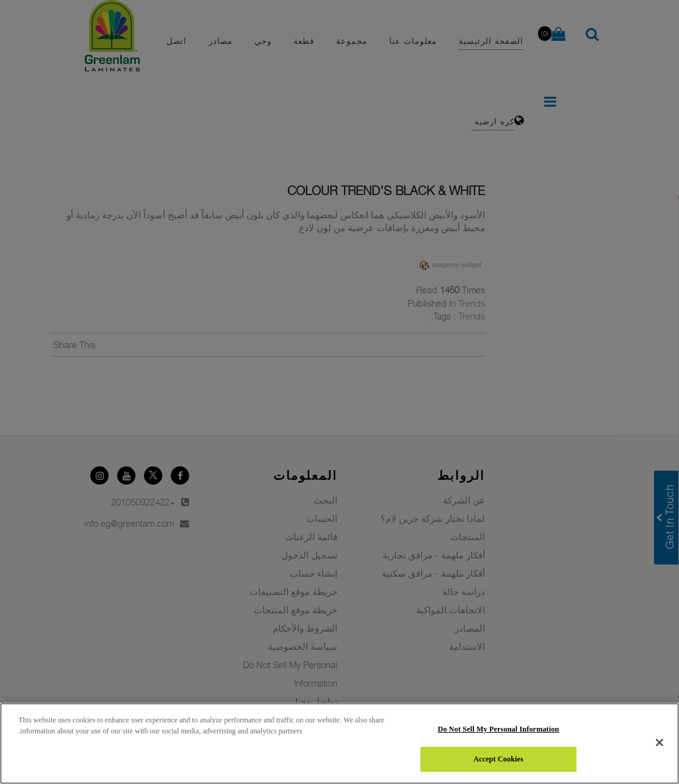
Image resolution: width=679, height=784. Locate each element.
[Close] (659, 743)
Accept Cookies (498, 759)
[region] (339, 743)
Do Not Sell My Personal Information (499, 729)
